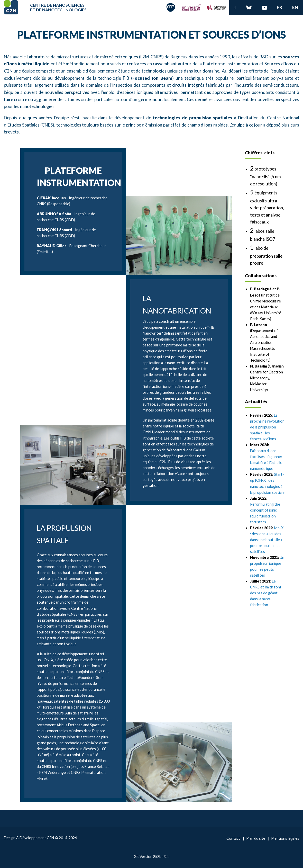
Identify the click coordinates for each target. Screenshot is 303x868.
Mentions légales (285, 838)
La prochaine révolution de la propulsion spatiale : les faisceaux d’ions (267, 427)
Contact (233, 838)
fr (279, 7)
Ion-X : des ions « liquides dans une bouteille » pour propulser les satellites (267, 540)
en (295, 7)
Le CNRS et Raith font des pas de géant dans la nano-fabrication (266, 593)
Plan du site (256, 838)
